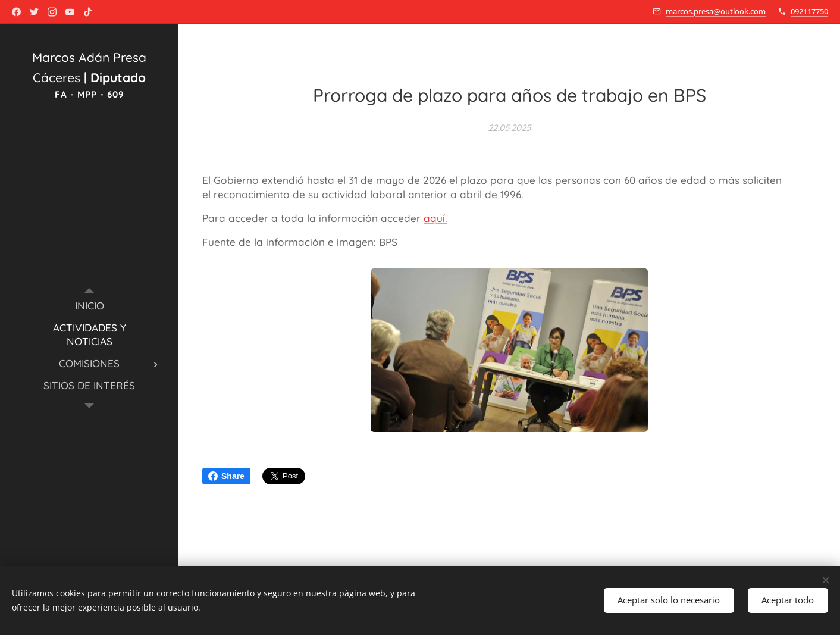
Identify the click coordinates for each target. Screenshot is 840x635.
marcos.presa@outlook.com (716, 11)
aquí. (435, 218)
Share (226, 476)
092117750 (809, 11)
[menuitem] (89, 306)
